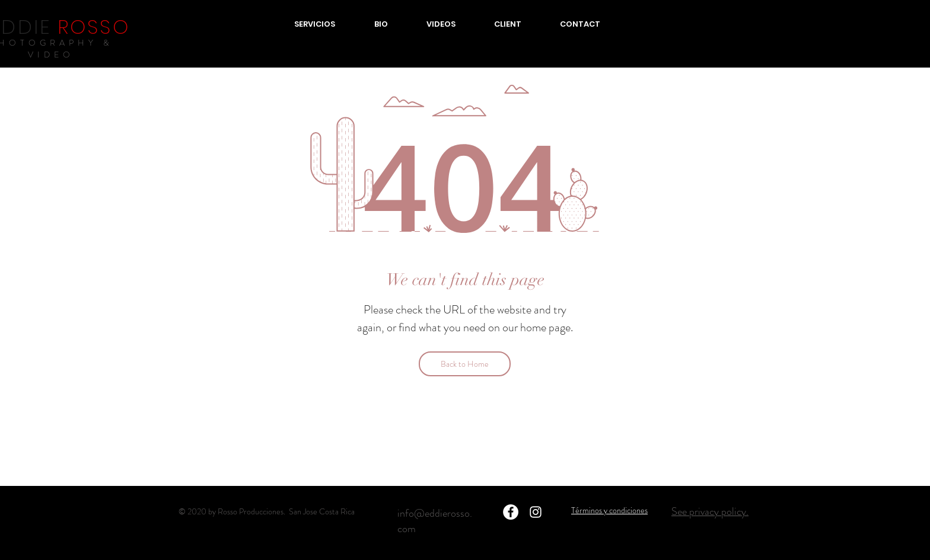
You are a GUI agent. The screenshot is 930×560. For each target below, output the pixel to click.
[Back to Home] (465, 364)
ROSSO (94, 27)
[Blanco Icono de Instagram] (536, 512)
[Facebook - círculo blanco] (511, 512)
